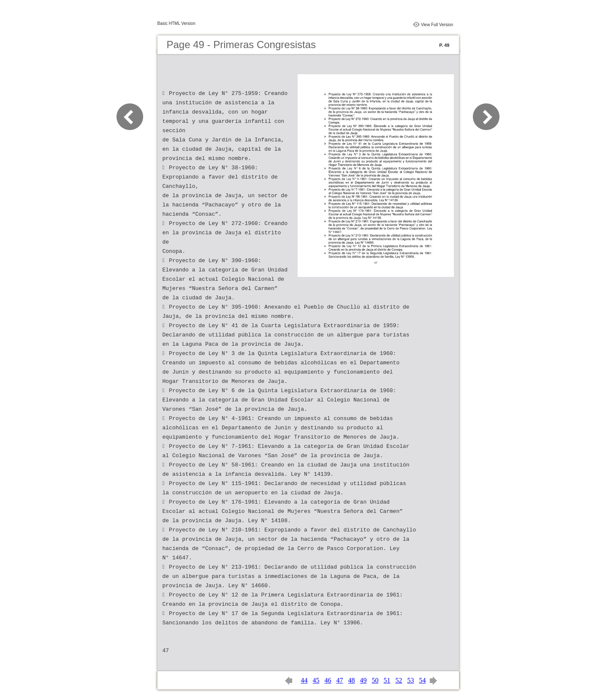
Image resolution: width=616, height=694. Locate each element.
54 (423, 680)
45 (316, 680)
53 (411, 680)
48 (352, 680)
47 (340, 680)
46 (328, 680)
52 (399, 680)
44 (304, 680)
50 (375, 680)
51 (387, 680)
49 (364, 680)
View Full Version (437, 25)
